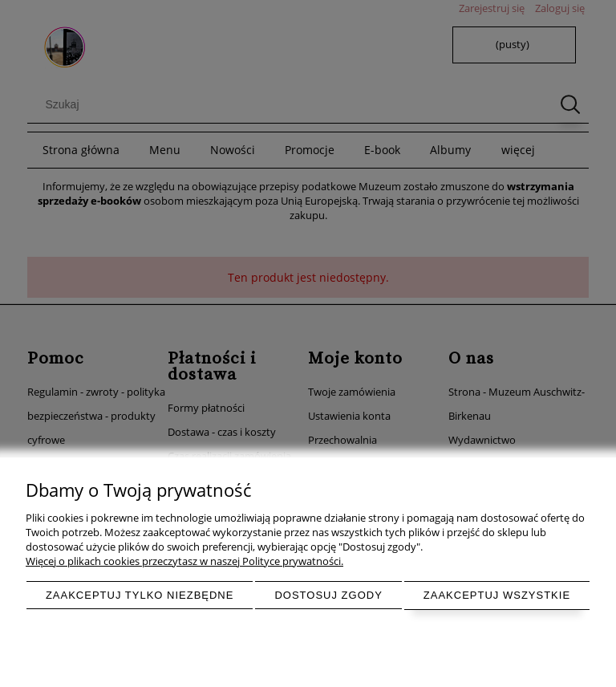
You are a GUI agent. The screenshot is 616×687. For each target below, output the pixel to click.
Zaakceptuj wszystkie (497, 595)
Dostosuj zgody (328, 595)
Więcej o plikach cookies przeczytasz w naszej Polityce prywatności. (184, 561)
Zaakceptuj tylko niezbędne (140, 595)
